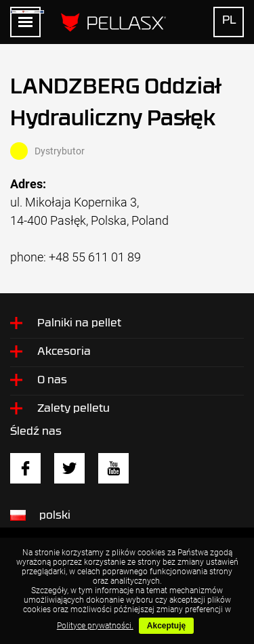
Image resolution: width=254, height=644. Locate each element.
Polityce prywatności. (95, 626)
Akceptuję (166, 626)
